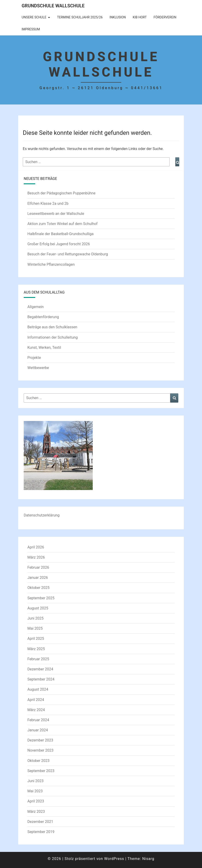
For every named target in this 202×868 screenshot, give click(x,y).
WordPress (114, 859)
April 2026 (36, 547)
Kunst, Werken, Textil (44, 347)
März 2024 (36, 710)
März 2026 (36, 557)
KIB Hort (140, 17)
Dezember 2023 (40, 740)
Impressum (31, 29)
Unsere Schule (34, 17)
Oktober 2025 (38, 588)
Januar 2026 (38, 578)
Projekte (34, 358)
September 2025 (41, 598)
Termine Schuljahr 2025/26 (80, 17)
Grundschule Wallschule (53, 6)
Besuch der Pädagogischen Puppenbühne (61, 193)
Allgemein (36, 307)
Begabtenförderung (43, 317)
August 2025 (38, 608)
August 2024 (38, 689)
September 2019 (41, 832)
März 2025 (36, 649)
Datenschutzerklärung (42, 515)
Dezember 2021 (40, 822)
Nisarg (148, 859)
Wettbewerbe (38, 368)
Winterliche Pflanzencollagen (51, 264)
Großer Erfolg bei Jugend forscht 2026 (59, 244)
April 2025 (36, 639)
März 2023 (36, 812)
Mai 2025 (35, 628)
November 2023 (40, 750)
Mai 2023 (35, 791)
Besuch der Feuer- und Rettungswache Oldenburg (68, 254)
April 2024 (36, 700)
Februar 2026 (38, 567)
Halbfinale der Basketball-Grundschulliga (61, 234)
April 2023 (36, 801)
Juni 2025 (35, 618)
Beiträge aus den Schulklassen (52, 327)
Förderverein (165, 17)
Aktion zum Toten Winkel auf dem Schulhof (62, 224)
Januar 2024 (38, 730)
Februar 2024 (38, 720)
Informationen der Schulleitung (53, 337)
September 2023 (41, 771)
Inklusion (118, 17)
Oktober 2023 (38, 761)
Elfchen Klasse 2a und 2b (48, 203)
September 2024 (41, 679)
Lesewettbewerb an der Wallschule (56, 214)
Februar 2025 (38, 659)
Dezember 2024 (40, 669)
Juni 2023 (35, 781)
